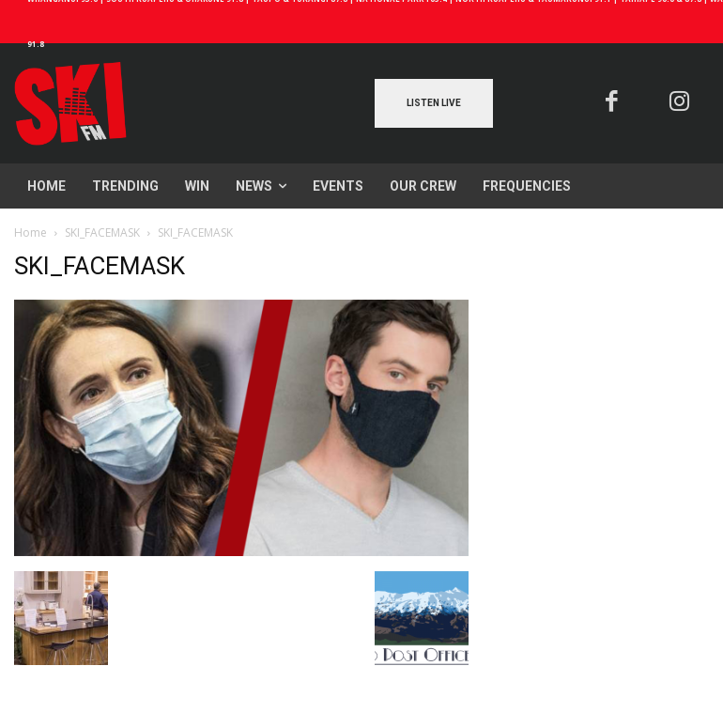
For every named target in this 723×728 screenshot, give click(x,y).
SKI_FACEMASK (102, 232)
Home (31, 232)
